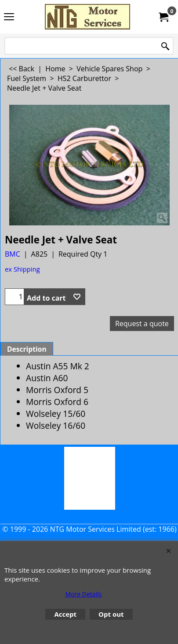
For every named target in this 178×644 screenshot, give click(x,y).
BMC (13, 254)
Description (27, 349)
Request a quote (142, 324)
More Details (84, 594)
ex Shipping (22, 269)
